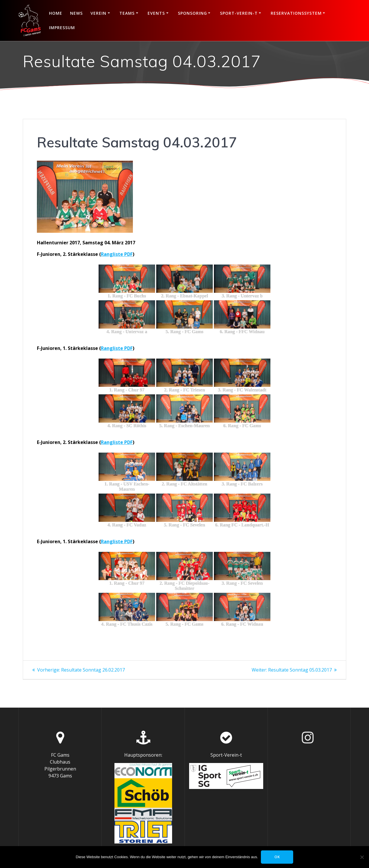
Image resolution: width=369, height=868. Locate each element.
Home (56, 13)
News (76, 13)
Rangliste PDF (117, 254)
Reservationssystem (296, 13)
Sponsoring (192, 13)
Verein (98, 13)
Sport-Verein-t (239, 13)
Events (156, 13)
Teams (127, 13)
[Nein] (362, 857)
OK (277, 857)
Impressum (62, 28)
